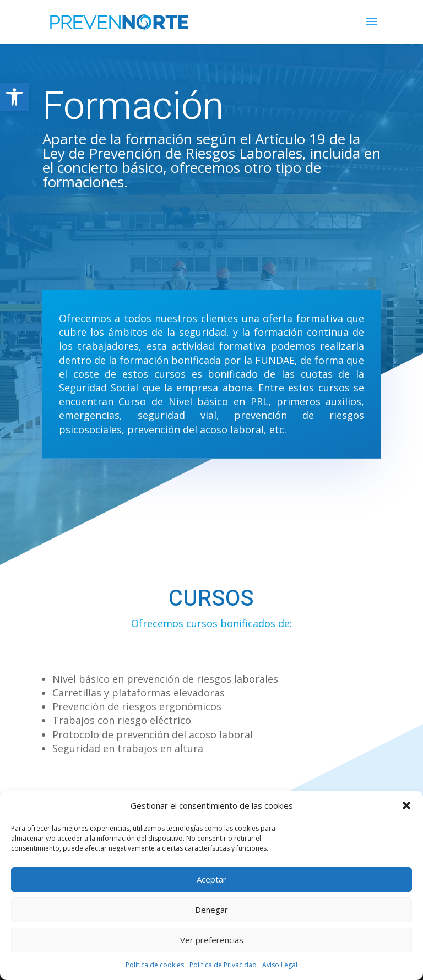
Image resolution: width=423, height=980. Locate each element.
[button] (14, 97)
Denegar (211, 910)
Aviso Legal (280, 965)
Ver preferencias (212, 940)
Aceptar (211, 879)
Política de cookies (155, 965)
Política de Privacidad (223, 965)
